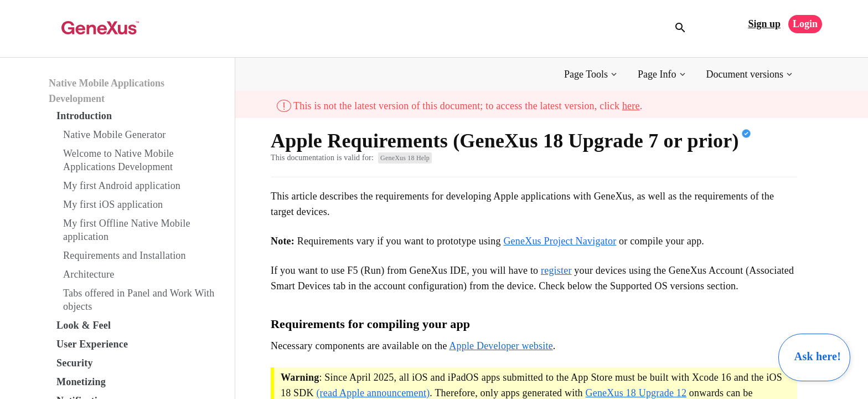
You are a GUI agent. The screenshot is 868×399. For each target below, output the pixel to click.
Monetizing (81, 382)
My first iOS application (113, 204)
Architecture (89, 274)
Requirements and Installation (125, 255)
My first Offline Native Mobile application (127, 230)
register (556, 270)
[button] (591, 75)
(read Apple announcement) (373, 393)
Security (75, 363)
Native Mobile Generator (115, 135)
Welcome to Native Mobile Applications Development (118, 160)
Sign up (764, 24)
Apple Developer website (501, 346)
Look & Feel (84, 325)
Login (805, 24)
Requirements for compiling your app (370, 324)
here (631, 106)
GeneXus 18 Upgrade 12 (636, 393)
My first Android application (122, 186)
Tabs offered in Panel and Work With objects (139, 300)
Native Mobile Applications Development (107, 91)
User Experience (92, 344)
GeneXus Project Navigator (560, 241)
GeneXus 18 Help (405, 158)
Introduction (84, 116)
